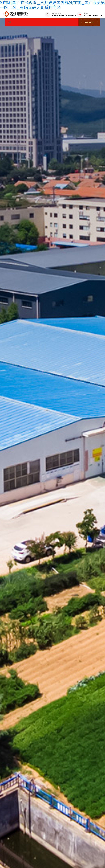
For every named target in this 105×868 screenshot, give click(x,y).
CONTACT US (89, 22)
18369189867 (71, 16)
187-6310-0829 (58, 16)
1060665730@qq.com (93, 16)
